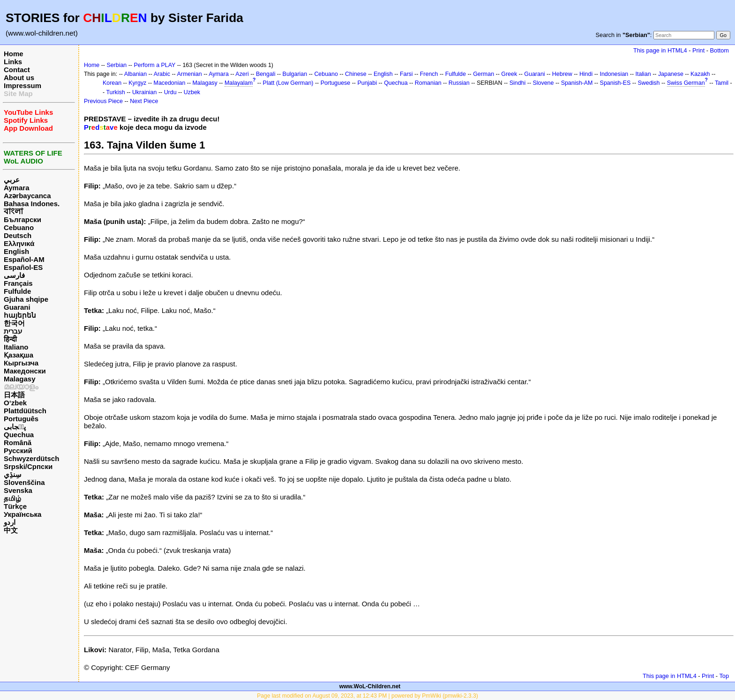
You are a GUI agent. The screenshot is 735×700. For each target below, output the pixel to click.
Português (21, 419)
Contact (17, 70)
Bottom (720, 50)
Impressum (22, 86)
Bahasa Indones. (32, 204)
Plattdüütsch (25, 411)
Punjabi (367, 83)
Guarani (17, 307)
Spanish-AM (577, 83)
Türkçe (15, 506)
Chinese (356, 74)
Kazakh (700, 74)
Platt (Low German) (288, 83)
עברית (13, 331)
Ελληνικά (19, 243)
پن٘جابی (15, 427)
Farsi (406, 74)
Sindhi (518, 83)
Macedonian (170, 83)
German (484, 74)
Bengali (266, 74)
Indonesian (614, 74)
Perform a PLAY (154, 65)
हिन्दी (10, 339)
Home (14, 54)
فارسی (14, 275)
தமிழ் (12, 498)
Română (18, 443)
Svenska (18, 490)
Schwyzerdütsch (31, 458)
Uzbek (192, 92)
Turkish (115, 92)
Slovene (543, 83)
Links (13, 62)
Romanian (428, 83)
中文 (11, 530)
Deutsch (18, 235)
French (429, 74)
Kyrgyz (137, 83)
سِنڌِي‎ (13, 474)
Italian (643, 74)
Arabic (162, 74)
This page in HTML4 (660, 50)
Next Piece (144, 101)
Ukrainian (145, 92)
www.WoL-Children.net (370, 686)
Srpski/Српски (28, 466)
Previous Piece (103, 101)
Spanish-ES (615, 83)
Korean (112, 83)
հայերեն (20, 315)
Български (22, 220)
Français (18, 283)
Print (698, 50)
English (16, 251)
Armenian (189, 74)
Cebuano (19, 227)
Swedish (649, 83)
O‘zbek (15, 403)
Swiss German (686, 83)
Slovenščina (24, 482)
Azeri (242, 74)
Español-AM (24, 259)
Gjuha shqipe (26, 299)
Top (724, 676)
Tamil (722, 83)
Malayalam (239, 83)
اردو (10, 522)
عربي (12, 180)
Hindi (586, 74)
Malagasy (20, 379)
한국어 (14, 323)
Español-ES (23, 267)
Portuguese (336, 83)
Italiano (16, 347)
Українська (22, 514)
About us (19, 78)
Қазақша (19, 355)
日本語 (14, 395)
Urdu (170, 92)
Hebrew (562, 74)
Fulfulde (17, 291)
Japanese (671, 74)
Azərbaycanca (27, 196)
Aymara (16, 188)
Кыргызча (21, 363)
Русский (18, 451)
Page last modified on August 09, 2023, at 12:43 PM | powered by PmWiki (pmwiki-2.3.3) (367, 696)
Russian (459, 83)
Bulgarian (295, 74)
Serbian (116, 65)
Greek (509, 74)
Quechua (19, 435)
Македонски (25, 371)
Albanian (135, 74)
